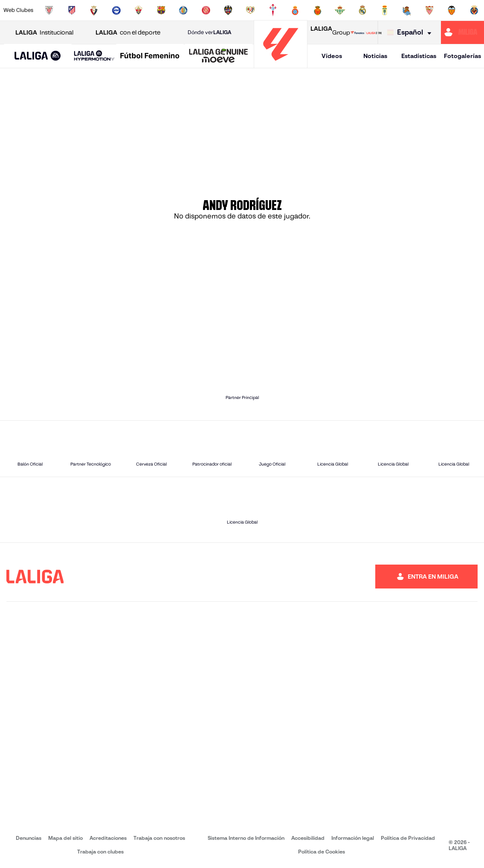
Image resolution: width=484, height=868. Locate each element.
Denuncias (29, 838)
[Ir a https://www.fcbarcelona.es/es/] (161, 10)
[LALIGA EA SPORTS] (38, 56)
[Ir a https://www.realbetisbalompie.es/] (340, 10)
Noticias (375, 56)
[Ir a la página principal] (281, 64)
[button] (38, 56)
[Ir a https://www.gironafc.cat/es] (206, 10)
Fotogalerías (462, 56)
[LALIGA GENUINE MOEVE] (219, 56)
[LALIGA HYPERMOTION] (94, 56)
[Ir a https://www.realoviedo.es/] (385, 10)
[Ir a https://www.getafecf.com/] (183, 10)
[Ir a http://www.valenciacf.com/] (452, 10)
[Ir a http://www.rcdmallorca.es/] (318, 10)
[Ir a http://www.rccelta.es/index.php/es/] (273, 10)
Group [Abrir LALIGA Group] (330, 32)
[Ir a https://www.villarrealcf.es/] (474, 10)
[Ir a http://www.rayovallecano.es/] (250, 10)
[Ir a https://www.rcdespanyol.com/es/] (295, 10)
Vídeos (332, 56)
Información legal (353, 838)
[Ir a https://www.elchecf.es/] (139, 10)
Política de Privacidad (408, 838)
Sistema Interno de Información (246, 838)
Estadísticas (419, 56)
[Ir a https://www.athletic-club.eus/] (49, 10)
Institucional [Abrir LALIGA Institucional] (44, 33)
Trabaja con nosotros (159, 838)
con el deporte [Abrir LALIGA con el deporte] (128, 33)
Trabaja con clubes (100, 852)
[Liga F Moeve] (150, 56)
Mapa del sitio (65, 838)
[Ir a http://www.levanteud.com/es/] (228, 10)
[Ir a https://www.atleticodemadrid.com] (72, 10)
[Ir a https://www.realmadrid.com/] (362, 10)
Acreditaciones (108, 838)
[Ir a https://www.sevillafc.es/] (429, 10)
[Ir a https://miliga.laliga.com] (462, 32)
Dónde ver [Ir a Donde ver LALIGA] (209, 32)
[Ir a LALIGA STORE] (366, 32)
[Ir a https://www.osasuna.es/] (94, 10)
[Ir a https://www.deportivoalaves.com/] (116, 10)
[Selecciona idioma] (411, 33)
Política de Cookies (322, 852)
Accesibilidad (308, 838)
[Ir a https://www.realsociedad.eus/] (407, 10)
